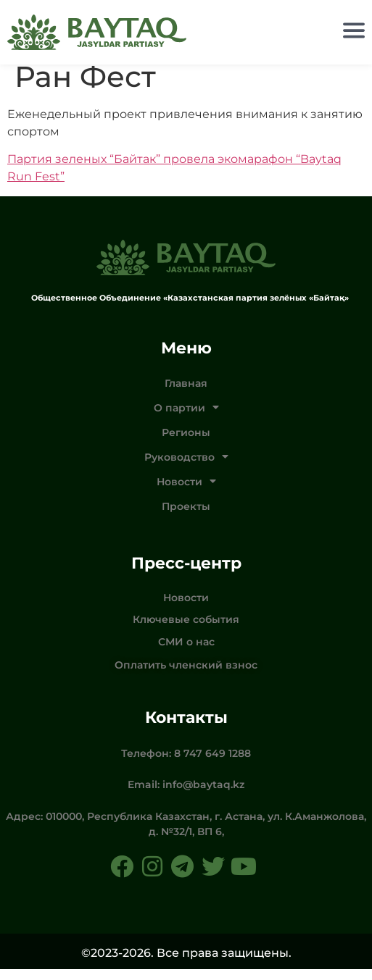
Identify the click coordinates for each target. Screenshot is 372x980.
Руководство (186, 467)
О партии (186, 418)
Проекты (186, 516)
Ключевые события (186, 630)
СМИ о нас (186, 652)
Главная (186, 393)
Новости (186, 492)
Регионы (186, 443)
